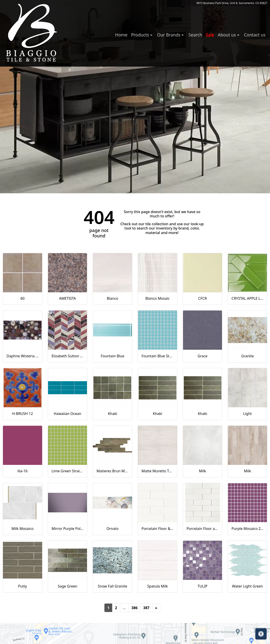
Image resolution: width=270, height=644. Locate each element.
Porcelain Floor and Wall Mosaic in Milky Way (203, 529)
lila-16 (22, 471)
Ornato (112, 529)
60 (23, 298)
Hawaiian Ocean (68, 414)
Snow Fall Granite (112, 586)
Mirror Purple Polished (68, 529)
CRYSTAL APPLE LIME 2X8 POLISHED (247, 298)
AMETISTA (67, 298)
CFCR (202, 298)
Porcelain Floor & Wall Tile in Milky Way (158, 529)
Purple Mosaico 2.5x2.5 (247, 529)
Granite (247, 356)
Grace (203, 356)
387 (146, 608)
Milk (202, 471)
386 (134, 608)
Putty (22, 586)
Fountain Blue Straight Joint (158, 356)
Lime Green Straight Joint (68, 471)
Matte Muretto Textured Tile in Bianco (158, 471)
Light (247, 414)
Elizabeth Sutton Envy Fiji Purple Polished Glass (68, 356)
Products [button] (141, 35)
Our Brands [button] (169, 35)
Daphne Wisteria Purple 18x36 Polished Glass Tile (23, 356)
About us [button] (227, 35)
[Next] (156, 608)
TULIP (202, 586)
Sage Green (67, 586)
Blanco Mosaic (158, 298)
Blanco (113, 298)
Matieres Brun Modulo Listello (112, 471)
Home (121, 35)
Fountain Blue (112, 356)
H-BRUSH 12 (23, 414)
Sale (210, 35)
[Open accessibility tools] (261, 634)
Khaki (112, 414)
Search (195, 35)
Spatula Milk (158, 586)
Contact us (255, 35)
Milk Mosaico (23, 529)
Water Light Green (248, 586)
